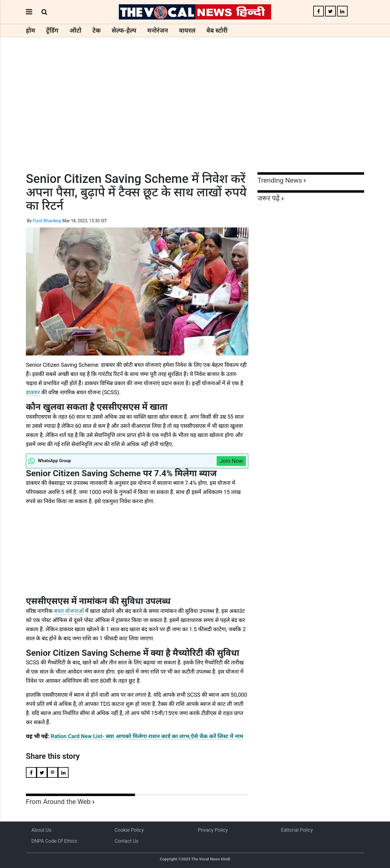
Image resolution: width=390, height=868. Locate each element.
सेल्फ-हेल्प (124, 30)
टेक (96, 30)
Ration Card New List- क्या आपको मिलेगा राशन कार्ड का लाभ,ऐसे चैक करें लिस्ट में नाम (147, 736)
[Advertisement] (195, 116)
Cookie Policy (129, 830)
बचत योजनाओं (69, 611)
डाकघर (33, 392)
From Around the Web (58, 802)
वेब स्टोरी (217, 30)
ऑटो (76, 30)
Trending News (280, 180)
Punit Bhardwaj (47, 221)
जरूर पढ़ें (269, 198)
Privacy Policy (213, 830)
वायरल (187, 30)
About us (41, 830)
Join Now (231, 461)
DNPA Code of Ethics (54, 841)
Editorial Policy (297, 830)
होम (30, 30)
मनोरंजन (158, 30)
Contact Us (127, 841)
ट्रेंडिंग (52, 30)
